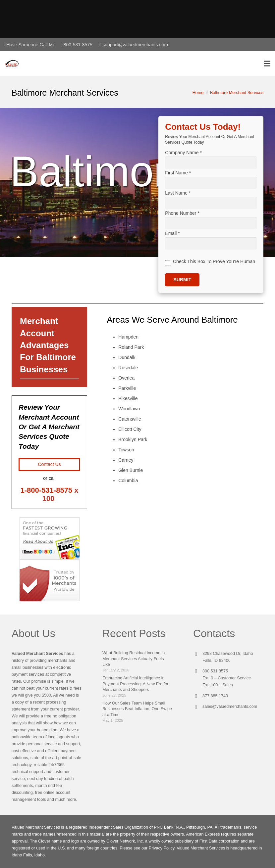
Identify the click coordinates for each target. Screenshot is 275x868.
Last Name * (178, 194)
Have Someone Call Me (31, 45)
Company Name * (183, 153)
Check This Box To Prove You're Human (214, 265)
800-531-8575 (78, 45)
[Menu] (267, 65)
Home (198, 93)
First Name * (178, 173)
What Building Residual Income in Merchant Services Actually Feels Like (134, 659)
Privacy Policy (162, 848)
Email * (172, 236)
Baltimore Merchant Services (237, 93)
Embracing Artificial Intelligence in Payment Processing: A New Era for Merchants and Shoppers (136, 684)
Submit (183, 284)
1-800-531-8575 (47, 490)
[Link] (14, 65)
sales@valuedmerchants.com (230, 707)
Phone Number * (182, 215)
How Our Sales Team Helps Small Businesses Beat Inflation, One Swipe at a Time (137, 709)
